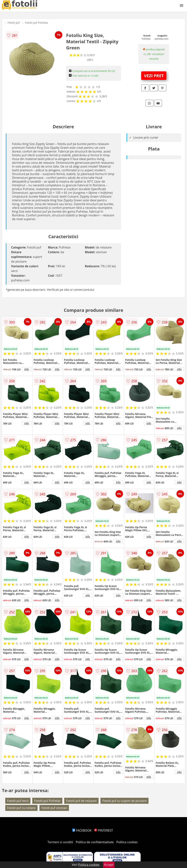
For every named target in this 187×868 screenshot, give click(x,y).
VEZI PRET (154, 76)
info (27, 369)
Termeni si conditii (60, 842)
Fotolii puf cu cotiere (21, 808)
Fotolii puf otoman (54, 808)
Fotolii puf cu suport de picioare (124, 801)
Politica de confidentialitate (95, 842)
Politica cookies (127, 842)
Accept (109, 865)
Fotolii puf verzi (18, 801)
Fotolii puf (14, 23)
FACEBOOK (82, 830)
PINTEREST (103, 830)
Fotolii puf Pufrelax (37, 23)
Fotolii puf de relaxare (81, 801)
